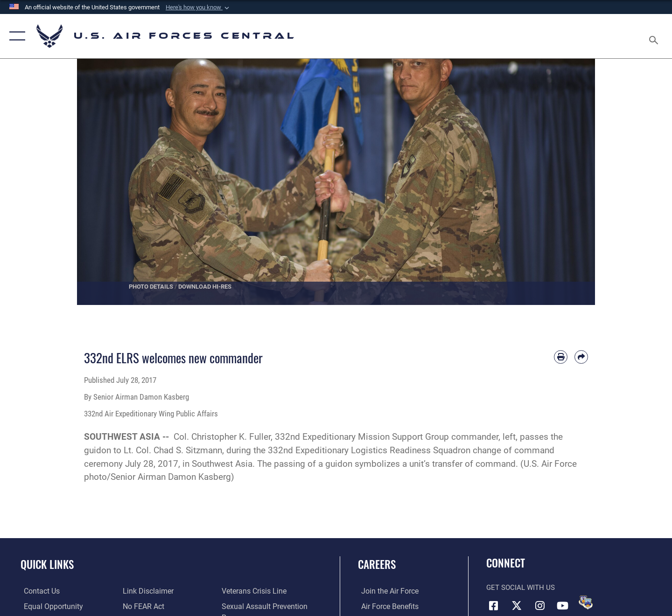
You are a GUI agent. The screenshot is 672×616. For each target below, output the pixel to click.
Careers (377, 564)
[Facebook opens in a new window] (493, 605)
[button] (198, 7)
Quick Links (47, 564)
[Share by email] (581, 357)
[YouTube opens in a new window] (562, 605)
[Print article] (561, 357)
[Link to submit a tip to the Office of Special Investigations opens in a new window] (140, 606)
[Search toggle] (655, 36)
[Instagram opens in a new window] (539, 605)
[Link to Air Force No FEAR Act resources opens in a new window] (142, 591)
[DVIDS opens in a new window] (586, 602)
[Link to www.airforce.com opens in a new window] (386, 591)
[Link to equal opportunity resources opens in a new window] (48, 606)
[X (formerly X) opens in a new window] (517, 605)
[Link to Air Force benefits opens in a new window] (386, 606)
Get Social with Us (521, 588)
